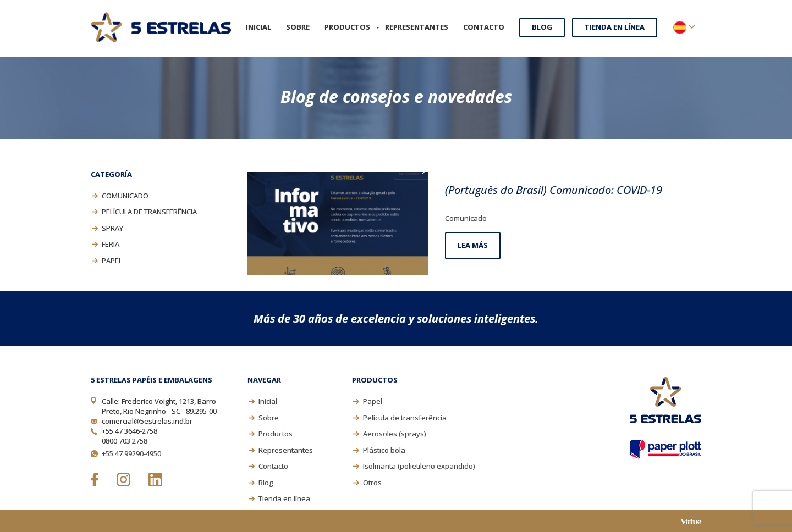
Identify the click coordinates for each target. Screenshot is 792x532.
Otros (372, 483)
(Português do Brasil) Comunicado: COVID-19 (554, 190)
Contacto (484, 27)
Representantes (417, 27)
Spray (112, 228)
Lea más (473, 245)
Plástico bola (384, 450)
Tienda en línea (615, 27)
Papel (112, 261)
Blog (542, 27)
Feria (111, 244)
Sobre (298, 27)
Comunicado (125, 196)
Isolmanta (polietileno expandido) (419, 466)
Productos (347, 27)
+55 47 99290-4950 (131, 453)
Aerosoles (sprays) (394, 434)
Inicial (258, 27)
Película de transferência (149, 212)
